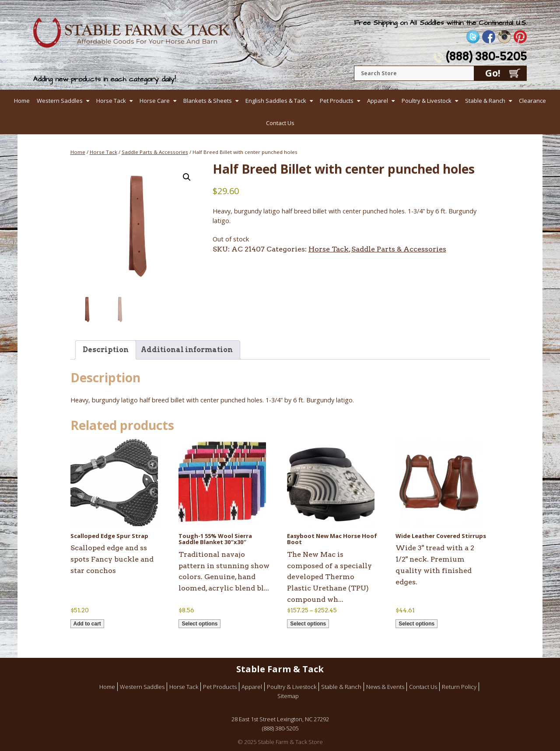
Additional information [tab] (187, 350)
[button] (187, 177)
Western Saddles (60, 101)
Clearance (532, 101)
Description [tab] (106, 350)
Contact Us (280, 123)
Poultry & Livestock (427, 101)
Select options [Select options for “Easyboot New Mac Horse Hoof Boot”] (308, 624)
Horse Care (155, 101)
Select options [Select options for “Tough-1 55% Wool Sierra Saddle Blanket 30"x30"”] (199, 624)
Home (22, 101)
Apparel (378, 101)
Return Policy (459, 687)
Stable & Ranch (485, 101)
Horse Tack (111, 101)
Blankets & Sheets (208, 101)
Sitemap (288, 696)
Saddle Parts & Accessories (155, 152)
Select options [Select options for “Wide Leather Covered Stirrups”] (416, 624)
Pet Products (337, 101)
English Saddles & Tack (276, 101)
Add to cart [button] (87, 624)
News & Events (385, 687)
